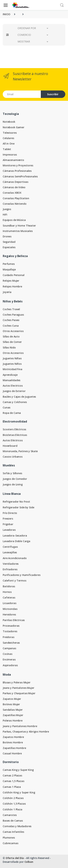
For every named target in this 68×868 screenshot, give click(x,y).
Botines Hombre (13, 742)
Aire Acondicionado (15, 558)
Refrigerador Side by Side (18, 507)
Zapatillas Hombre (14, 748)
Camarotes (10, 815)
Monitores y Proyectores (18, 165)
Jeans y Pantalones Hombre (20, 726)
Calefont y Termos (15, 581)
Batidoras (9, 586)
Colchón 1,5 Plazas (14, 804)
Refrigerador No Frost (16, 502)
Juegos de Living (13, 484)
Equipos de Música (14, 220)
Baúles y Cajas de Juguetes (19, 397)
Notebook (9, 122)
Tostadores (10, 631)
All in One (9, 144)
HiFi (5, 215)
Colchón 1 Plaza (13, 809)
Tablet (7, 149)
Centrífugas (10, 547)
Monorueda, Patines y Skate (20, 451)
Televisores (10, 133)
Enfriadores (10, 569)
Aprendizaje (10, 375)
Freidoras (9, 637)
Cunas (7, 407)
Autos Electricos (13, 386)
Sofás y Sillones (12, 473)
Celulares (8, 138)
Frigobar (8, 524)
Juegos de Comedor (15, 479)
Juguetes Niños (12, 364)
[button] (62, 5)
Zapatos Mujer (12, 699)
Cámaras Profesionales (17, 171)
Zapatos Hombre (13, 737)
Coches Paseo (11, 320)
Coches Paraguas (13, 315)
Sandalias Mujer (13, 710)
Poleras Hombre (13, 721)
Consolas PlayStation (16, 198)
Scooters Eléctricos (14, 429)
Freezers (8, 519)
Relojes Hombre (12, 286)
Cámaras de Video (14, 187)
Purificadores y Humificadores (22, 575)
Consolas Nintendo (15, 204)
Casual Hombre (12, 753)
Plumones (9, 838)
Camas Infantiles (13, 832)
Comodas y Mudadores (17, 826)
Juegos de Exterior (14, 391)
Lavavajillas (10, 552)
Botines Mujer (11, 704)
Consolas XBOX (12, 193)
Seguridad (9, 242)
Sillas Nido (9, 347)
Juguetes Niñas (12, 358)
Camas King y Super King (18, 770)
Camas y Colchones (15, 402)
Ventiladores (11, 564)
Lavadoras (9, 530)
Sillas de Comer (12, 342)
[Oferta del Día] (21, 5)
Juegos (7, 209)
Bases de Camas (13, 821)
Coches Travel (11, 309)
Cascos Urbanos (13, 457)
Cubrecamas (11, 843)
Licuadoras (10, 603)
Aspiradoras (10, 665)
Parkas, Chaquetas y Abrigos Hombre (26, 732)
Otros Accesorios (13, 331)
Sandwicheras (11, 643)
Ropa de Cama (12, 413)
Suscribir (53, 94)
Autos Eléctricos (13, 440)
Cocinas (8, 654)
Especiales (9, 247)
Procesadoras (11, 626)
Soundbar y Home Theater (19, 226)
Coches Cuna (11, 326)
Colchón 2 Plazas (13, 798)
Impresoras (10, 155)
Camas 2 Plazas (12, 775)
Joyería (7, 292)
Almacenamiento (13, 160)
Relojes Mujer (11, 281)
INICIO (7, 14)
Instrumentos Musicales (18, 231)
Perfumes (9, 264)
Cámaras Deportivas (15, 182)
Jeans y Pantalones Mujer (18, 688)
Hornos (7, 592)
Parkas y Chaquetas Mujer (19, 693)
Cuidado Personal (14, 275)
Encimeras (9, 659)
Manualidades (12, 380)
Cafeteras (9, 597)
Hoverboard (10, 446)
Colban (29, 862)
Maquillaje (9, 269)
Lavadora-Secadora (15, 536)
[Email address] (22, 94)
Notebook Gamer (14, 127)
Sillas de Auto (11, 336)
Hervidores (9, 614)
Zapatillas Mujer (13, 715)
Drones (7, 236)
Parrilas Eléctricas (14, 620)
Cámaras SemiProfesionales (20, 176)
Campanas (9, 648)
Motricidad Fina (13, 369)
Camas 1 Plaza (12, 787)
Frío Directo (10, 513)
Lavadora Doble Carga (17, 541)
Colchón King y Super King (19, 792)
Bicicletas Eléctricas (15, 435)
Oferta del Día (15, 858)
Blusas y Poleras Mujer (17, 682)
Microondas (10, 609)
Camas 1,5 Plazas (14, 781)
